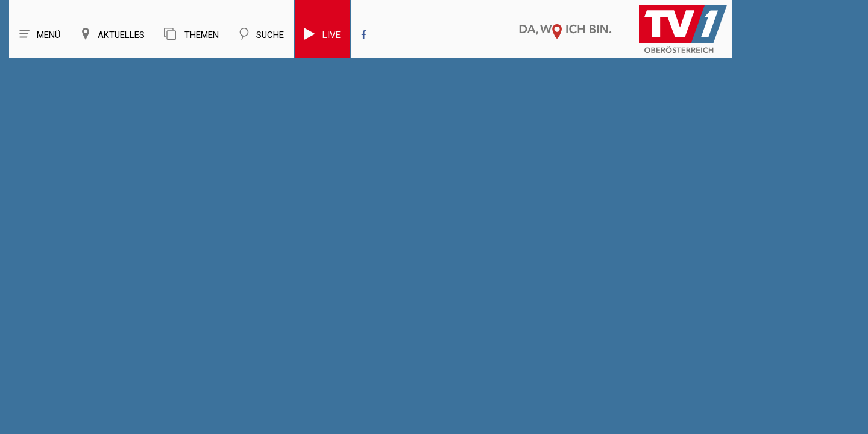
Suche (261, 34)
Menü (39, 34)
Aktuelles (112, 34)
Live (322, 34)
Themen (191, 34)
